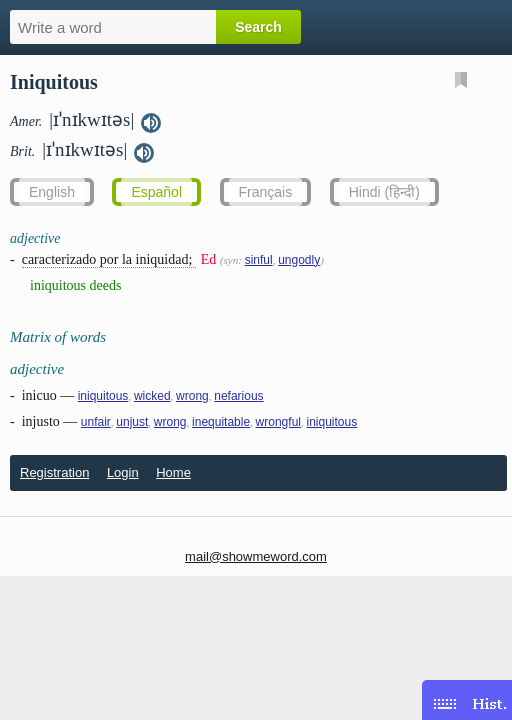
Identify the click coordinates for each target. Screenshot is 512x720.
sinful (259, 260)
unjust (132, 422)
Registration (54, 472)
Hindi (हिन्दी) (384, 192)
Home (173, 472)
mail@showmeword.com (256, 556)
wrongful (278, 422)
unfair (96, 422)
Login (123, 472)
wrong (192, 396)
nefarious (238, 396)
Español (156, 192)
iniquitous (103, 396)
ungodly (299, 260)
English (52, 192)
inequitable (221, 422)
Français (266, 192)
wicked (152, 396)
